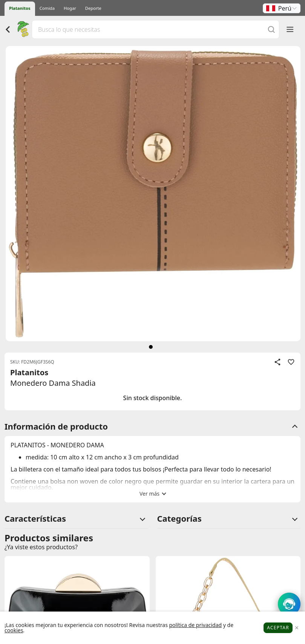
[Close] (297, 628)
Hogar (70, 8)
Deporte (93, 8)
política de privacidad (195, 625)
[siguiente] (151, 347)
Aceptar (278, 628)
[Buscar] (271, 29)
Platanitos (20, 8)
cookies (14, 630)
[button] (282, 8)
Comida (47, 8)
